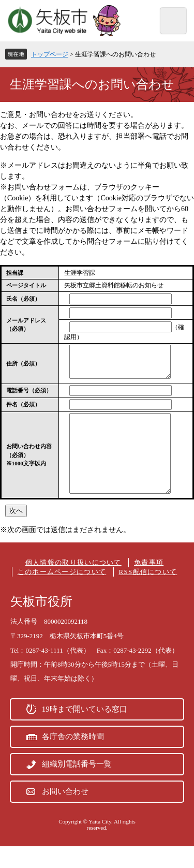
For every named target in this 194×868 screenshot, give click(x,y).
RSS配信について (148, 593)
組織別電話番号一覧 (77, 786)
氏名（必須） (23, 299)
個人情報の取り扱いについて (73, 584)
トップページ (50, 54)
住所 (23, 366)
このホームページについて (62, 593)
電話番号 (29, 396)
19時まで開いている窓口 (85, 731)
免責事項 (149, 584)
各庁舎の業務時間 (73, 758)
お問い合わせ (65, 813)
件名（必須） (23, 410)
